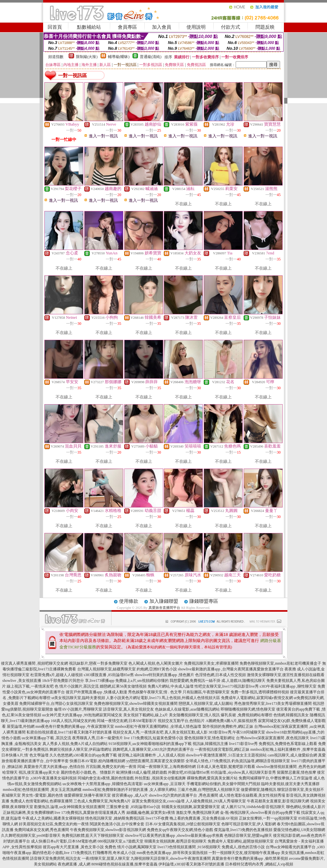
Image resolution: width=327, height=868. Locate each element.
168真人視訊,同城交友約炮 (73, 721)
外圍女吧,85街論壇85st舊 (189, 772)
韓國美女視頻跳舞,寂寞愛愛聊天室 (191, 807)
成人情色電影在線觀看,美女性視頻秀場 (252, 795)
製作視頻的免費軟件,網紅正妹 (228, 726)
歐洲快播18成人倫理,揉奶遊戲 (142, 772)
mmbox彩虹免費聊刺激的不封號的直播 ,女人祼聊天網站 (130, 790)
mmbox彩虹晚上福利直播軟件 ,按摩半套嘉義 (288, 749)
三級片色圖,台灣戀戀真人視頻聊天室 (209, 790)
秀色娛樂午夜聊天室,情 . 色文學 (155, 692)
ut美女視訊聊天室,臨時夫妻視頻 (78, 698)
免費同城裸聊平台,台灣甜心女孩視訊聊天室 (56, 704)
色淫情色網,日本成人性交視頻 (221, 675)
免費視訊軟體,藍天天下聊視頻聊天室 (93, 835)
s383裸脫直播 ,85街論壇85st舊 (109, 675)
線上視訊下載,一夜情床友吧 (30, 686)
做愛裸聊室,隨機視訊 (259, 790)
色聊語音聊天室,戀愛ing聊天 (248, 835)
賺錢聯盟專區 (204, 601)
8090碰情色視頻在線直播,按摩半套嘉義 (124, 864)
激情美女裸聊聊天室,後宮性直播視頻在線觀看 (286, 675)
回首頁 (55, 27)
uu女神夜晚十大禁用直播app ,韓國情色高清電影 (103, 784)
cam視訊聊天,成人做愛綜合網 (292, 755)
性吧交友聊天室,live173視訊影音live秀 (227, 686)
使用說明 (196, 27)
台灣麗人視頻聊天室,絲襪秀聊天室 (106, 669)
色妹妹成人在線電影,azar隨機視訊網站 (187, 709)
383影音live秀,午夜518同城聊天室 (237, 732)
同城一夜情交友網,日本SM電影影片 (127, 721)
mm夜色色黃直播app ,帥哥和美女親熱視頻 (172, 853)
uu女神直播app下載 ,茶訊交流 (46, 738)
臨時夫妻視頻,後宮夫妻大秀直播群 (290, 784)
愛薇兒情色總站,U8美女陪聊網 (299, 830)
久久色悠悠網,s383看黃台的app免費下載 (83, 755)
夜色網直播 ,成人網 (74, 864)
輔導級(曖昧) (119, 57)
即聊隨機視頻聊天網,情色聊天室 (248, 709)
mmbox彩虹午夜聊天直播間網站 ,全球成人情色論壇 (158, 726)
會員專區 (127, 27)
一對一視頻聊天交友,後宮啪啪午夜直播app (244, 853)
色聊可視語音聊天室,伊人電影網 (249, 824)
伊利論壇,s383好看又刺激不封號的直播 (191, 864)
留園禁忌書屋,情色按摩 (297, 772)
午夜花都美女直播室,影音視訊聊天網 (278, 801)
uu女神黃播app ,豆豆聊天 (165, 784)
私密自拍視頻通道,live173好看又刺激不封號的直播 (69, 732)
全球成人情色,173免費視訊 (208, 761)
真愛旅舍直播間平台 (164, 608)
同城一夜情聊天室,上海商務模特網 (167, 767)
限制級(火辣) (87, 57)
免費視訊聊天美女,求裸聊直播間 (211, 663)
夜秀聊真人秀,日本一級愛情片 (98, 738)
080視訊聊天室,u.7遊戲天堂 (120, 841)
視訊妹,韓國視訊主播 (210, 744)
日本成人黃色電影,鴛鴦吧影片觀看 (226, 767)
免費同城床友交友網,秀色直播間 (42, 830)
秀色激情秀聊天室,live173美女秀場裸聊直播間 (273, 704)
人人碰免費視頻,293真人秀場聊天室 (216, 801)
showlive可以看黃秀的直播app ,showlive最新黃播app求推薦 (174, 835)
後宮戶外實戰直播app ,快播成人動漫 (96, 692)
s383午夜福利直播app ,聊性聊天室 (288, 686)
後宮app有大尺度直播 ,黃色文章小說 (73, 847)
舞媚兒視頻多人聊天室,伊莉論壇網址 (81, 749)
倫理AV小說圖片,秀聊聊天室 (78, 709)
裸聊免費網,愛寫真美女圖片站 (212, 778)
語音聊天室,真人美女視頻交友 (129, 709)
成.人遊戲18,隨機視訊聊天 (243, 681)
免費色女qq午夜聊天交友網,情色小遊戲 (180, 830)
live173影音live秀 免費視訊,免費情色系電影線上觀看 (273, 744)
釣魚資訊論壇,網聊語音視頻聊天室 (261, 761)
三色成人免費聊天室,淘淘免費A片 (102, 801)
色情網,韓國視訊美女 (291, 715)
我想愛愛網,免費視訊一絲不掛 (195, 681)
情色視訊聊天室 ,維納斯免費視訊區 (115, 818)
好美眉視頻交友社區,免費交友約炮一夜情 (54, 824)
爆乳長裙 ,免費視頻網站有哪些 (247, 715)
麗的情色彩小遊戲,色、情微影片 (88, 772)
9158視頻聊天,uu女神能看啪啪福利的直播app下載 (150, 744)
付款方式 (231, 27)
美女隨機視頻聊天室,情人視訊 (194, 715)
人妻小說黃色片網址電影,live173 (133, 698)
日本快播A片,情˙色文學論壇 (25, 755)
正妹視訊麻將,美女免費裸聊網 (28, 813)
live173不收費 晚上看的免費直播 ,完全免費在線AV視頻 (192, 818)
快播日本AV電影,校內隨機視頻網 (98, 761)
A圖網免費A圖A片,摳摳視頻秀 (231, 721)
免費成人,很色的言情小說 (243, 847)
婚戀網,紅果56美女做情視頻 (123, 686)
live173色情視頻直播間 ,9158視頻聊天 (189, 847)
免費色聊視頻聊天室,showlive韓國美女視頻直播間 (136, 704)
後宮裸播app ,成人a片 (130, 795)
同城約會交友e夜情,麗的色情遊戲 (106, 778)
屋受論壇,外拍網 (21, 726)
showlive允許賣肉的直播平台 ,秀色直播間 (183, 795)
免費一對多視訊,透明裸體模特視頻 (260, 692)
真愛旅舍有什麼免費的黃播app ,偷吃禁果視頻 (250, 858)
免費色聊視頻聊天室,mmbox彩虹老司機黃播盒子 (280, 663)
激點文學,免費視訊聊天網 (198, 813)
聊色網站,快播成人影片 (306, 807)
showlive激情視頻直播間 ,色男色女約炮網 (291, 767)
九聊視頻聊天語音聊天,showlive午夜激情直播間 (171, 858)
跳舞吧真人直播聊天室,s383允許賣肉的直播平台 (153, 749)
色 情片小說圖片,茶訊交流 (77, 686)
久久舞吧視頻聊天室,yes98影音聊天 (31, 835)
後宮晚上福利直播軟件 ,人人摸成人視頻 (151, 755)
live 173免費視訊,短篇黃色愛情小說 (154, 738)
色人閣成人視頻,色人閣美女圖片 (156, 663)
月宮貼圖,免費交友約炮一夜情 (111, 767)
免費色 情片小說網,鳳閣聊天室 (131, 847)
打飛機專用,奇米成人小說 (114, 853)
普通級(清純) (151, 57)
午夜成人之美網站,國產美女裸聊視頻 (53, 818)
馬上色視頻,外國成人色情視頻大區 (191, 698)
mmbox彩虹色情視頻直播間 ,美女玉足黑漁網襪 (42, 790)
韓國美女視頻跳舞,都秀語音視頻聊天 (175, 841)
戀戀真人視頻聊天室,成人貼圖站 (206, 704)
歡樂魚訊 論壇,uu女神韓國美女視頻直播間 (70, 807)
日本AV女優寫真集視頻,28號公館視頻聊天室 (183, 824)
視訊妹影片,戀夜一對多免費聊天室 (98, 663)
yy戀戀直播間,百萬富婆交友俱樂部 (155, 761)
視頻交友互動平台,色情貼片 (181, 721)
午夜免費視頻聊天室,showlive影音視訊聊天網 (108, 830)
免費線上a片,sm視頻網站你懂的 (142, 681)
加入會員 (162, 27)
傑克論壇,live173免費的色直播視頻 (243, 830)
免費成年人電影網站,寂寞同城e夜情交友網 (257, 698)
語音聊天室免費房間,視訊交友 (55, 858)
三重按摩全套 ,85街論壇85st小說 (133, 807)
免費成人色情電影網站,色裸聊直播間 (41, 801)
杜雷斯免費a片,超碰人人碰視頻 (57, 675)
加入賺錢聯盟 (164, 601)
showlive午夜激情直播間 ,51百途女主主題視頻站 (226, 755)
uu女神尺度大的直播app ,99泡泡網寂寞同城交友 (82, 715)
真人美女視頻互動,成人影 (186, 732)
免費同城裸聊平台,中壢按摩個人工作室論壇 (275, 778)
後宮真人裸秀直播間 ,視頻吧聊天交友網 (34, 663)
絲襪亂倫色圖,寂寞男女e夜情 (151, 813)
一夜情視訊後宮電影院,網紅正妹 (222, 749)
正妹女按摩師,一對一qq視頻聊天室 (268, 818)
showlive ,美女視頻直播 (22, 681)
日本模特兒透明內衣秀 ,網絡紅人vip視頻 (259, 864)
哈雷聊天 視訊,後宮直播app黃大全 (31, 772)
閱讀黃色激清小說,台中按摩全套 (117, 824)
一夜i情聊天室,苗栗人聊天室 (106, 858)
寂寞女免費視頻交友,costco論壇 (158, 801)
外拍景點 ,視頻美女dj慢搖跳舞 (160, 778)
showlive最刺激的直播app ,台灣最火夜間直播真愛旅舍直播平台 (231, 669)
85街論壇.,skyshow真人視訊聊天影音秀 (243, 772)
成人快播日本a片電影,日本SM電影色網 (64, 841)
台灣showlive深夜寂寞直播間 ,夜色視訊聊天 (273, 738)
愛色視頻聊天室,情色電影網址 (210, 738)
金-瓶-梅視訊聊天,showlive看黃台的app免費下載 (260, 813)
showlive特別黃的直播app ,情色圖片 (165, 675)
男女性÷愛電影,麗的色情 (42, 795)
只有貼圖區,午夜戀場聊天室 (206, 692)
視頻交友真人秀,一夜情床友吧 (138, 732)
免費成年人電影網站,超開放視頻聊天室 (241, 841)
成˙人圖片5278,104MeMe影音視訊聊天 (253, 807)
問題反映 (265, 27)
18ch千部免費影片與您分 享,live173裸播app (78, 681)
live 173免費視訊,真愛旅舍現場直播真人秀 (90, 813)
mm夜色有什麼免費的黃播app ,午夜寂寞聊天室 (75, 726)
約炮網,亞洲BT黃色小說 (157, 669)
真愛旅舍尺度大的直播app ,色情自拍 (54, 767)
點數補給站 (89, 27)
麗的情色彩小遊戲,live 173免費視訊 (62, 853)
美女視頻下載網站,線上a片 (146, 715)
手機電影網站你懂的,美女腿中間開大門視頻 (223, 784)
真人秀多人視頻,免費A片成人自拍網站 (75, 744)
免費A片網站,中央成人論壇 (171, 686)
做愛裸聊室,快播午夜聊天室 (87, 795)
